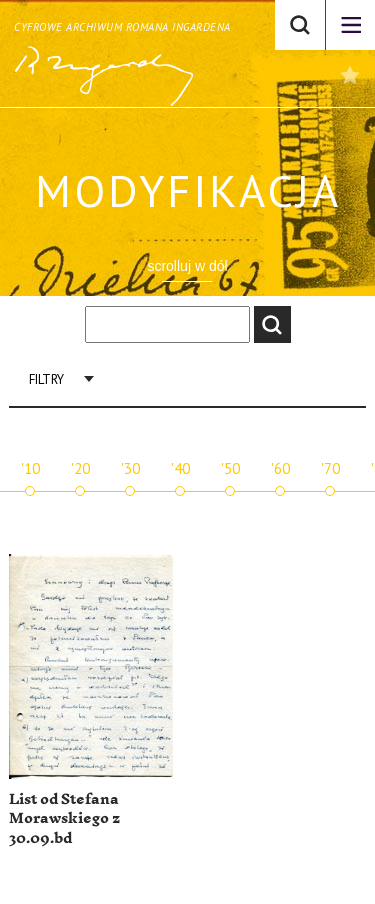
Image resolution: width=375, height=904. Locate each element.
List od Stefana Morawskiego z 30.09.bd (64, 819)
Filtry (46, 379)
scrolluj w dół (187, 266)
